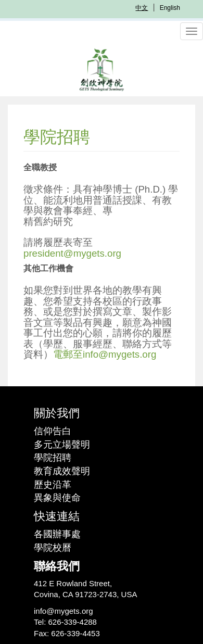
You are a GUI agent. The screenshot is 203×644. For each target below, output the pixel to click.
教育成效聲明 (62, 471)
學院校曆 (53, 548)
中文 (142, 8)
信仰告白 (53, 431)
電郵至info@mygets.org (105, 354)
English (170, 8)
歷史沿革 (53, 485)
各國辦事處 (57, 534)
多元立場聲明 (62, 445)
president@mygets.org (72, 253)
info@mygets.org (64, 611)
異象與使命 (57, 498)
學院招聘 (53, 458)
